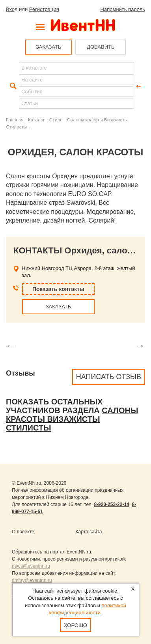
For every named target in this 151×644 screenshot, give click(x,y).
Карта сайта (89, 532)
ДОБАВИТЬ (101, 47)
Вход (12, 9)
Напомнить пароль (123, 9)
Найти (12, 86)
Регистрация (44, 9)
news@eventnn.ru (31, 566)
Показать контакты (58, 289)
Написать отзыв (109, 377)
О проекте (23, 532)
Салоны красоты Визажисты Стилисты (72, 419)
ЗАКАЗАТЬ (49, 47)
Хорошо (75, 625)
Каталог (36, 120)
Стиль (56, 120)
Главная (15, 120)
